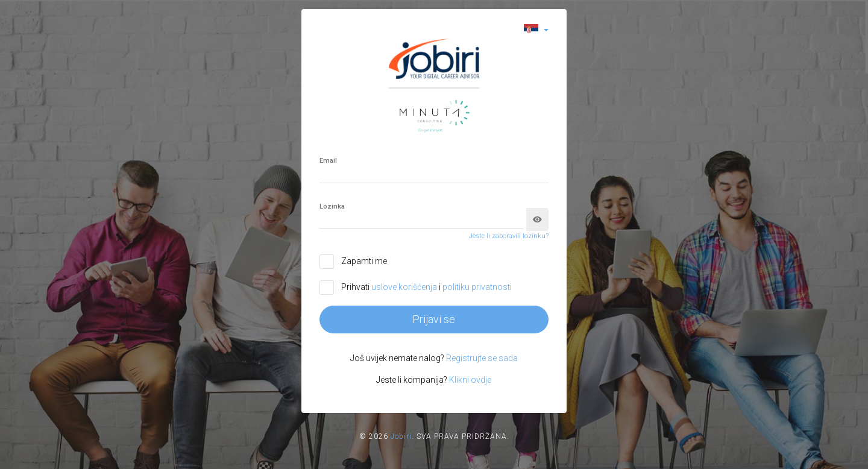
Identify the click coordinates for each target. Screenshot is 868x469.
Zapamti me (364, 261)
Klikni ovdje (470, 380)
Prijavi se (434, 319)
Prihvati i (426, 287)
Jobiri (401, 436)
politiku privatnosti (477, 287)
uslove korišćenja (405, 287)
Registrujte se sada (482, 358)
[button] (536, 29)
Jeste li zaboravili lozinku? (509, 236)
